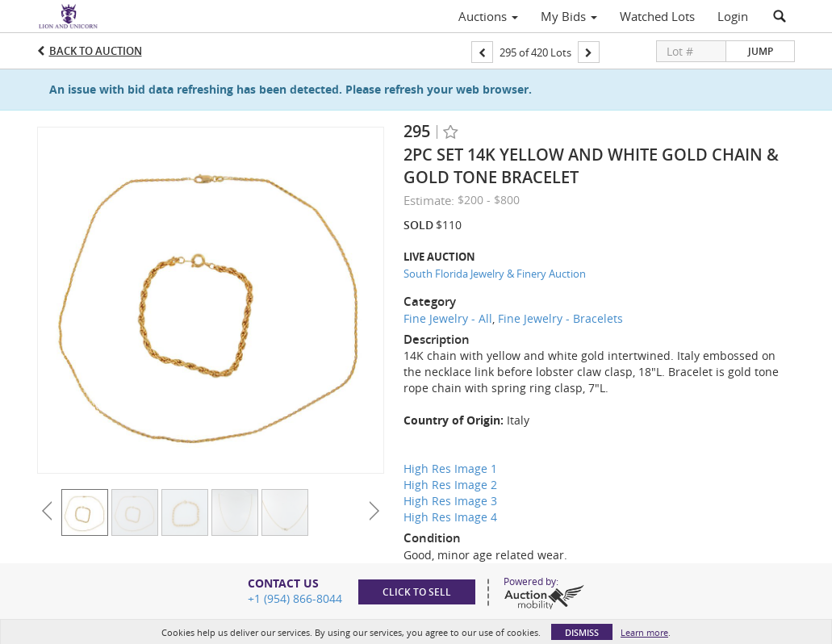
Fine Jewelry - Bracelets (560, 318)
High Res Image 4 (450, 517)
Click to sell (417, 592)
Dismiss (582, 632)
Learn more (644, 632)
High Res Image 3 (450, 501)
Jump (761, 51)
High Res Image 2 (450, 485)
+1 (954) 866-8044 (295, 598)
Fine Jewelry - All (448, 318)
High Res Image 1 (450, 468)
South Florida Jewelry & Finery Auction (495, 274)
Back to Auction (96, 51)
